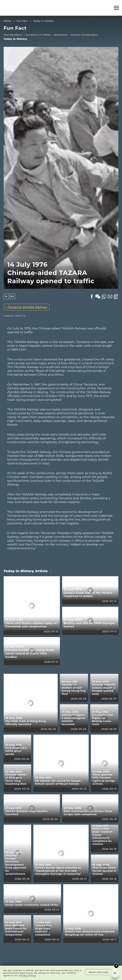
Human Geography (84, 35)
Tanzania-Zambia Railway (28, 307)
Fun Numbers (13, 35)
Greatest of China (38, 35)
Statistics (61, 35)
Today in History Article (26, 571)
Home (7, 21)
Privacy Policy (27, 975)
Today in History (43, 21)
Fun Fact (22, 21)
